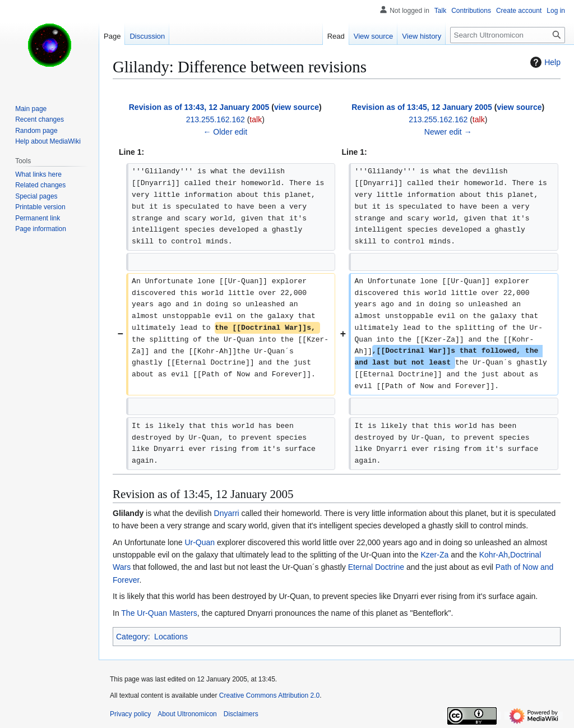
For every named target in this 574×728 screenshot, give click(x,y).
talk (256, 119)
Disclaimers (241, 714)
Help (544, 62)
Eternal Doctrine (376, 567)
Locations (171, 637)
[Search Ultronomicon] (508, 35)
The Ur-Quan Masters (159, 613)
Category (132, 637)
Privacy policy (130, 714)
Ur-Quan (200, 542)
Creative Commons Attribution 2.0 (269, 695)
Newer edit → (448, 132)
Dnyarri (227, 513)
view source (297, 107)
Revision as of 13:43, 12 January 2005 (199, 107)
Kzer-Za (434, 555)
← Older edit (225, 132)
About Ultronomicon (187, 714)
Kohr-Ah (494, 555)
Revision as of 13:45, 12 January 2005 (422, 107)
